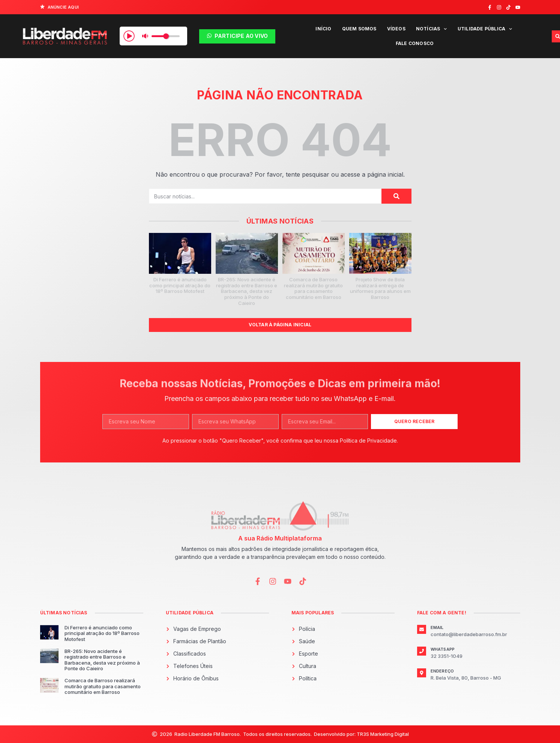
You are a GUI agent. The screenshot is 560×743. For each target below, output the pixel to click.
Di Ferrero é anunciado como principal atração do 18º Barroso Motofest (180, 285)
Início (323, 29)
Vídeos (396, 29)
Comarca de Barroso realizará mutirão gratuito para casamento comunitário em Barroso (313, 288)
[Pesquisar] (396, 196)
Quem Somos (359, 29)
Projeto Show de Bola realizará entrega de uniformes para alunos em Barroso (380, 288)
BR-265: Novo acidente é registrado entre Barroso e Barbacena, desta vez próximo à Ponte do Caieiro (247, 291)
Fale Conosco (415, 43)
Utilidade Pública (485, 29)
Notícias (432, 29)
